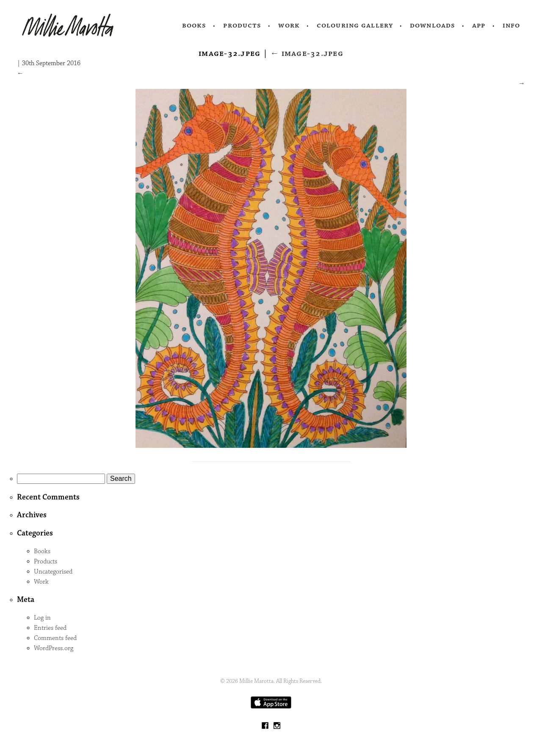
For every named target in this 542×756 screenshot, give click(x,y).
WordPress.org (54, 648)
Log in (42, 618)
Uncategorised (53, 572)
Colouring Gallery (355, 25)
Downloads (433, 25)
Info (512, 25)
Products (242, 25)
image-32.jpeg (307, 53)
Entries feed (50, 628)
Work (289, 25)
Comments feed (55, 638)
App (479, 25)
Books (194, 25)
